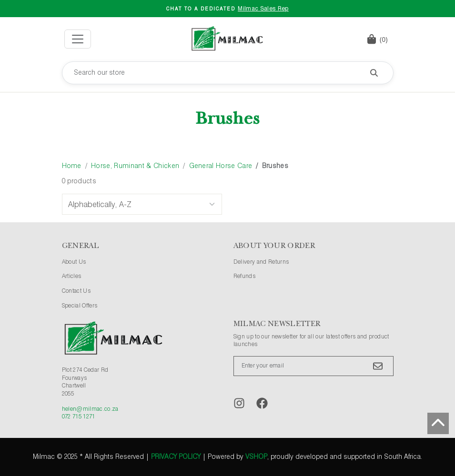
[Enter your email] (313, 366)
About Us (74, 262)
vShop (256, 457)
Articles (72, 277)
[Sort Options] (142, 204)
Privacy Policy (176, 457)
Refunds (244, 277)
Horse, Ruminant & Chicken (135, 166)
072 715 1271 (79, 417)
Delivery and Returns (261, 262)
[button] (377, 39)
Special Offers (80, 306)
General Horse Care (221, 166)
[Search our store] (228, 73)
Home (72, 166)
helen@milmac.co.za (90, 409)
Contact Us (76, 291)
